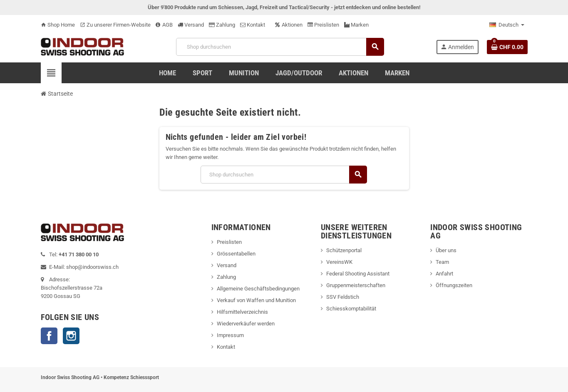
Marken (356, 25)
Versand (191, 25)
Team (442, 262)
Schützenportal (344, 250)
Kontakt (253, 25)
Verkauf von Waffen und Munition (256, 300)
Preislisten (323, 25)
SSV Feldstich (343, 297)
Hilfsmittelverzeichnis (242, 312)
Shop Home (58, 25)
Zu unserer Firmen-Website (115, 25)
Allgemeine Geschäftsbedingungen (258, 289)
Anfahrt (444, 274)
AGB (164, 25)
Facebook (49, 336)
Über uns (446, 250)
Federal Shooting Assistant (358, 274)
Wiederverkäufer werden (246, 324)
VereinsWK (339, 262)
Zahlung (222, 25)
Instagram (71, 336)
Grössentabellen (236, 254)
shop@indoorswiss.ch (92, 267)
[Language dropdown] (507, 25)
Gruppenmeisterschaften (356, 285)
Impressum (230, 335)
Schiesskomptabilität (351, 309)
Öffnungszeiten (454, 285)
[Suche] (280, 47)
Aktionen (289, 25)
